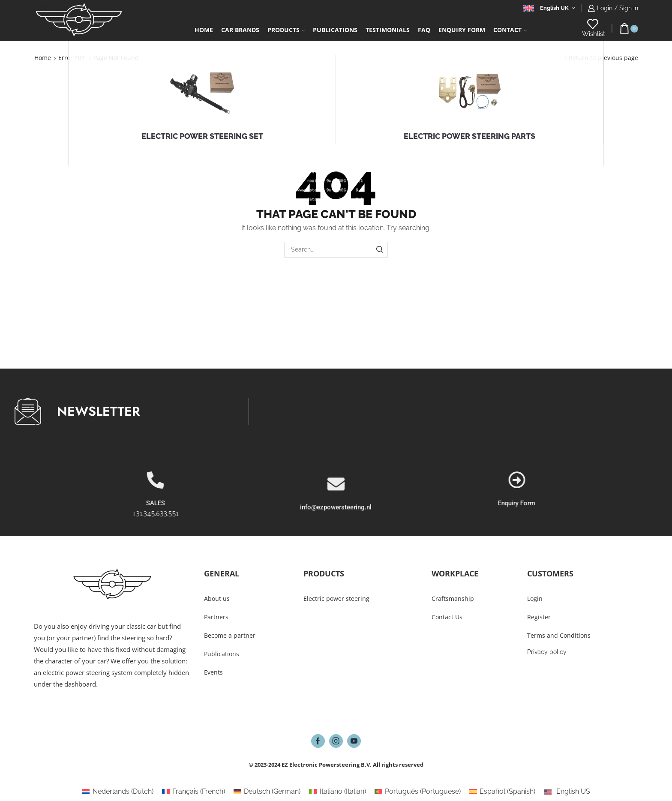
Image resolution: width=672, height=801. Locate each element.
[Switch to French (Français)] (193, 792)
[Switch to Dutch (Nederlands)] (117, 792)
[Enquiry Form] (628, 480)
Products (286, 30)
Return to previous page (603, 58)
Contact (510, 30)
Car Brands (240, 30)
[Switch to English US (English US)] (567, 792)
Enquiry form (462, 30)
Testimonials (388, 30)
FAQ (424, 30)
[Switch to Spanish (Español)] (502, 792)
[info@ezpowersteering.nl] (336, 516)
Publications (335, 30)
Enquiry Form (628, 503)
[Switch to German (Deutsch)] (267, 792)
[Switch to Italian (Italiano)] (337, 792)
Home (204, 30)
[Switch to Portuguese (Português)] (418, 792)
